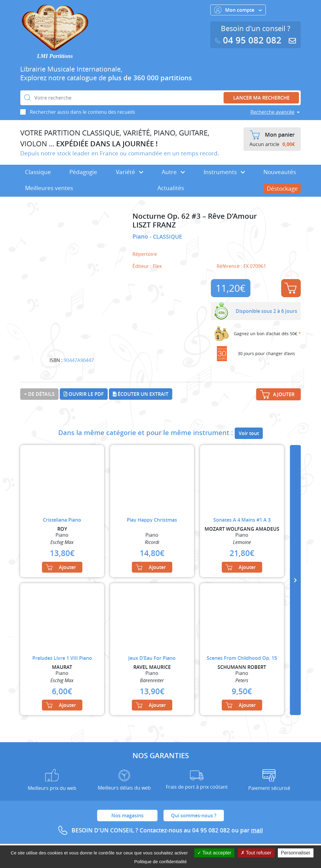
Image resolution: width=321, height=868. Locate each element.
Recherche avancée (272, 112)
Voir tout (249, 433)
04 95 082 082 (249, 40)
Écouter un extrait (141, 394)
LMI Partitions (55, 56)
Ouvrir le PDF (84, 394)
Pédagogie (83, 172)
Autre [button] (173, 172)
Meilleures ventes (49, 188)
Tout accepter (214, 853)
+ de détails (39, 394)
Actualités (171, 188)
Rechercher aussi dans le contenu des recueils (83, 112)
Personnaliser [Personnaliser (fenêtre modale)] (296, 853)
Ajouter (291, 288)
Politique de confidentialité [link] (160, 862)
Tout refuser (256, 853)
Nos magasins (127, 816)
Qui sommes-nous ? (194, 816)
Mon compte (238, 10)
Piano (141, 237)
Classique (38, 172)
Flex (157, 266)
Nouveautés (280, 172)
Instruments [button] (224, 172)
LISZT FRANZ (154, 225)
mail (257, 830)
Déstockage (282, 189)
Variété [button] (130, 172)
